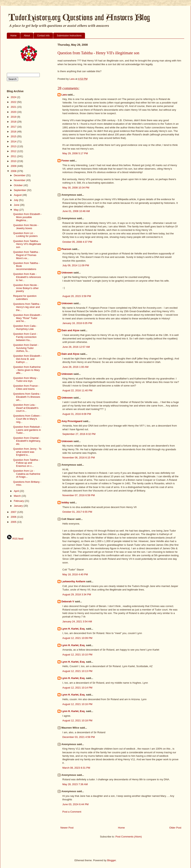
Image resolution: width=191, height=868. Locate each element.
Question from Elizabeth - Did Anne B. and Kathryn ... (27, 359)
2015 (14, 136)
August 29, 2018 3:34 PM (77, 594)
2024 (14, 97)
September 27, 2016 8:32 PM (79, 434)
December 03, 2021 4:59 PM (79, 737)
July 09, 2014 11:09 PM (76, 265)
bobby (65, 502)
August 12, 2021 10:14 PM (77, 688)
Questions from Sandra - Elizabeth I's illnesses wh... (27, 397)
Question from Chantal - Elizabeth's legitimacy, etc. (27, 441)
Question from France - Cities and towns (26, 387)
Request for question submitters (25, 297)
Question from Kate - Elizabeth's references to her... (27, 277)
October (19, 185)
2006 (14, 517)
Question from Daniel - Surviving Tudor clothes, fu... (26, 348)
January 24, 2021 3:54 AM (77, 621)
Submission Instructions (69, 36)
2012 (14, 151)
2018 (14, 122)
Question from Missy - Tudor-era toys (25, 380)
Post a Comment (72, 812)
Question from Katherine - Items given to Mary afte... (27, 370)
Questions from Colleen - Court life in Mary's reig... (27, 419)
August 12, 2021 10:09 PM (77, 638)
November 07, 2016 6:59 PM (79, 495)
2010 (14, 161)
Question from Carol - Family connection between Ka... (25, 337)
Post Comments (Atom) (129, 837)
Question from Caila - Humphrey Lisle (25, 327)
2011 (14, 156)
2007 (14, 512)
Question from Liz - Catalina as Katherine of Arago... (27, 474)
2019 (14, 117)
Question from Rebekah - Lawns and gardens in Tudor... (27, 430)
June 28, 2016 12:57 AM (76, 347)
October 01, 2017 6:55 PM (77, 512)
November (20, 180)
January (19, 506)
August (18, 195)
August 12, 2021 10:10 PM (77, 655)
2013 (14, 146)
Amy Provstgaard (72, 421)
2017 (14, 127)
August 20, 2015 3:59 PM (77, 296)
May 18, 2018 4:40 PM (75, 574)
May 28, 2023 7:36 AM (75, 784)
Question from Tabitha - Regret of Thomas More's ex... (26, 255)
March (18, 496)
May (17, 210)
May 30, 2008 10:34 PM (76, 188)
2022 (14, 102)
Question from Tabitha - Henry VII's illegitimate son (27, 244)
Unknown (67, 273)
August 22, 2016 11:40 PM (77, 390)
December (20, 175)
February (19, 501)
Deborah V (68, 601)
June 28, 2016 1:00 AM (75, 367)
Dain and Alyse (70, 330)
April (17, 491)
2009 (14, 166)
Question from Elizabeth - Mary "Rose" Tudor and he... (27, 318)
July (16, 200)
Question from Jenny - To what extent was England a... (27, 452)
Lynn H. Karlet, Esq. (73, 629)
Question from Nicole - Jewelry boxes (26, 227)
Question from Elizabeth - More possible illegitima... (27, 217)
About (27, 36)
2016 (14, 132)
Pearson (66, 249)
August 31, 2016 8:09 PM (77, 414)
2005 (14, 522)
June (17, 205)
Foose (65, 161)
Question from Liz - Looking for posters (25, 235)
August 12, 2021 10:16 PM (77, 704)
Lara (64, 95)
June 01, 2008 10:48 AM (76, 211)
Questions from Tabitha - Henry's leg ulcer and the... (27, 307)
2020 (14, 112)
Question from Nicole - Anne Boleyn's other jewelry (26, 288)
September (20, 190)
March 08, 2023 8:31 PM (76, 768)
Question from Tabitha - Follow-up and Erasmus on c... (26, 463)
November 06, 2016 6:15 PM (79, 458)
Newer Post (67, 828)
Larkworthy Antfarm (73, 581)
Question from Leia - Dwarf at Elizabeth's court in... (26, 408)
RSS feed (15, 539)
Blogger (111, 860)
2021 (14, 107)
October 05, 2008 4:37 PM (77, 242)
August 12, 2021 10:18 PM (77, 720)
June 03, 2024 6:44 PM (75, 804)
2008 (14, 171)
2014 (14, 141)
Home (13, 36)
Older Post (175, 828)
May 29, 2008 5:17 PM (75, 153)
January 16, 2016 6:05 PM (77, 323)
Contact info (43, 36)
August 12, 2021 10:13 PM (77, 671)
